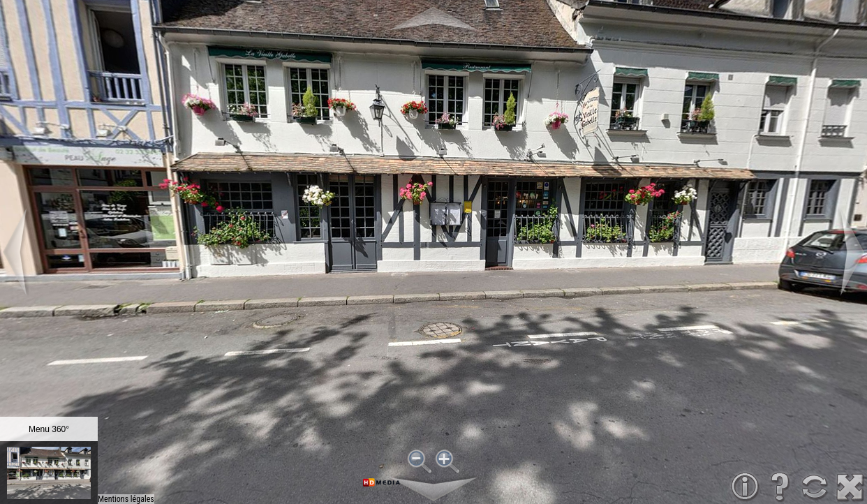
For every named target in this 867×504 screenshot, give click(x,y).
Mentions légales (126, 499)
